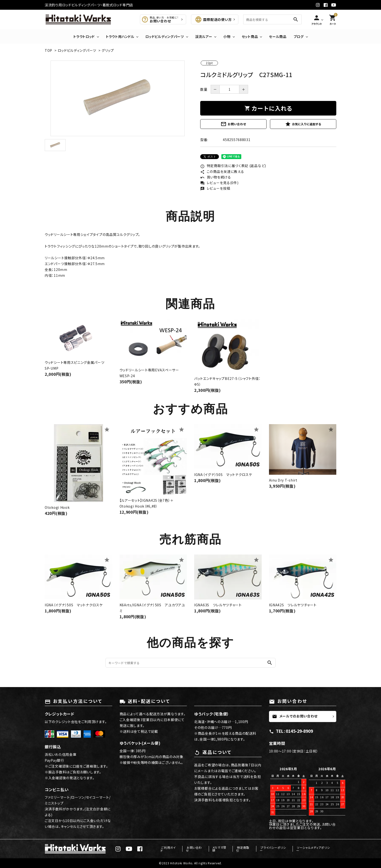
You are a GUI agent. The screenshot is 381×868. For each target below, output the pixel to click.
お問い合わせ (233, 124)
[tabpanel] (118, 98)
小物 (227, 36)
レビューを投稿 (215, 188)
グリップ (108, 50)
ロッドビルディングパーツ (165, 36)
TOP (48, 50)
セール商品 (278, 36)
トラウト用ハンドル (120, 36)
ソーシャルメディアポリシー (315, 849)
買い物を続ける (216, 177)
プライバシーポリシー (276, 849)
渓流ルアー (204, 36)
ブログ (299, 36)
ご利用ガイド (174, 849)
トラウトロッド (84, 36)
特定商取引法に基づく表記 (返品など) (233, 166)
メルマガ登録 (223, 849)
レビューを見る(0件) (219, 183)
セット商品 (250, 36)
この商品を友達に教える (222, 171)
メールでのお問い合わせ (295, 716)
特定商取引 (247, 849)
